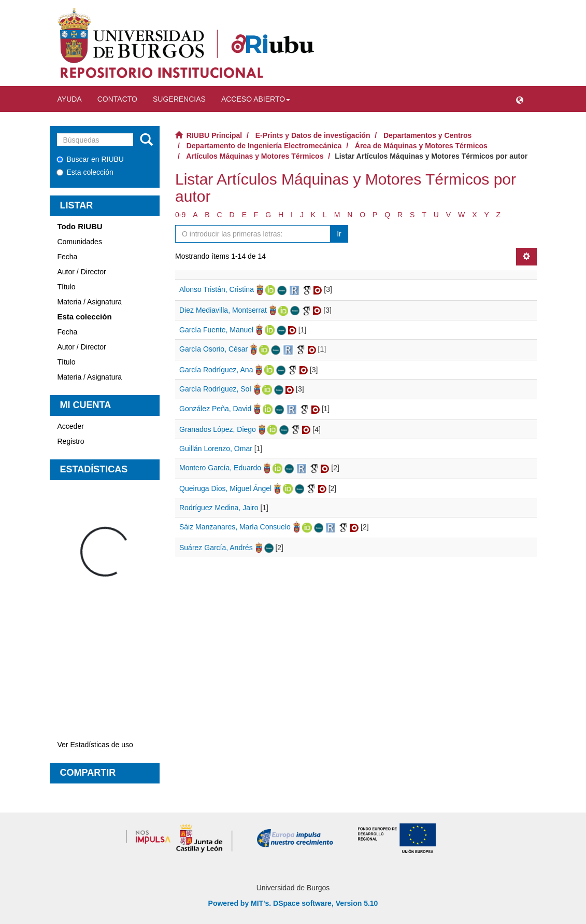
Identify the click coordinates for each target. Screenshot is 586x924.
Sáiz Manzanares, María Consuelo (235, 527)
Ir (339, 234)
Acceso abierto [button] (256, 99)
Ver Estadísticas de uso (95, 745)
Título (67, 287)
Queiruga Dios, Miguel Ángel (225, 488)
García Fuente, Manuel (216, 330)
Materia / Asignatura (90, 302)
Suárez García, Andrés (216, 548)
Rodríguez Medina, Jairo (219, 508)
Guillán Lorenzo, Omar (216, 449)
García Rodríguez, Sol (215, 389)
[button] (520, 99)
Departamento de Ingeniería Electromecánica (264, 146)
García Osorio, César (213, 349)
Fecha (68, 257)
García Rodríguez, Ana (216, 370)
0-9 (180, 215)
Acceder (71, 426)
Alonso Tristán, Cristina (217, 289)
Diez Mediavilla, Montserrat (223, 310)
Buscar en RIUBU (90, 159)
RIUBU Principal (214, 135)
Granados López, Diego (218, 429)
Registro (71, 441)
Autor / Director (82, 272)
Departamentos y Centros (427, 135)
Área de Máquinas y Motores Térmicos (421, 146)
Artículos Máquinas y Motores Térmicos (255, 156)
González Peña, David (215, 409)
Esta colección (85, 172)
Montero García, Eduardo (220, 468)
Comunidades (80, 242)
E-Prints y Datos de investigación (313, 135)
